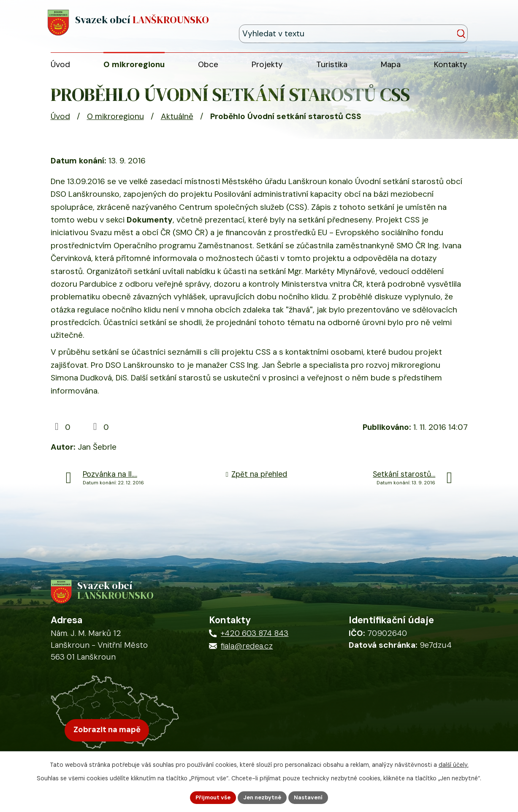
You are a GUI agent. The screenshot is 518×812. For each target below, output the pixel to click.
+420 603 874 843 (255, 643)
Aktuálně (177, 121)
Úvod (60, 121)
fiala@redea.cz (247, 656)
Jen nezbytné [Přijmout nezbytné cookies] (263, 797)
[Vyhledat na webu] (463, 24)
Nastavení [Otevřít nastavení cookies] (312, 797)
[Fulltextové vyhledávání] (429, 24)
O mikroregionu (115, 121)
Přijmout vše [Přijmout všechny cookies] (210, 797)
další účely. (454, 763)
